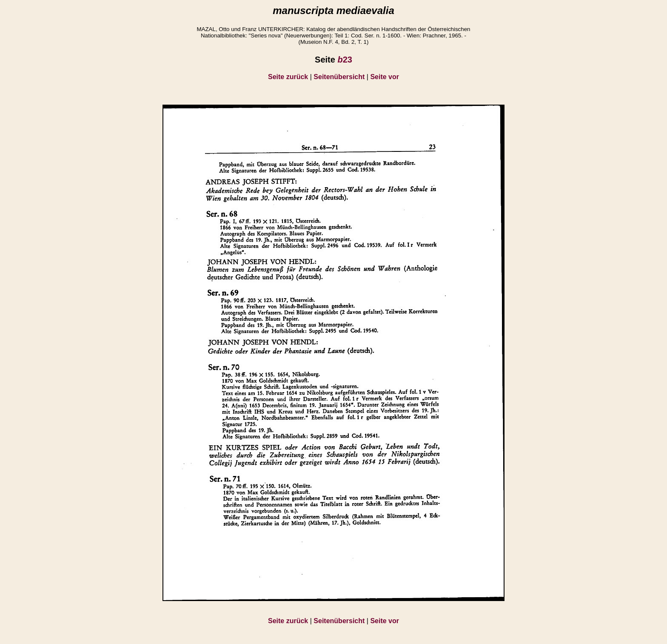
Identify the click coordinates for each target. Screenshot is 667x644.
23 (345, 60)
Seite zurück (288, 77)
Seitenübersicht (339, 77)
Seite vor (385, 77)
